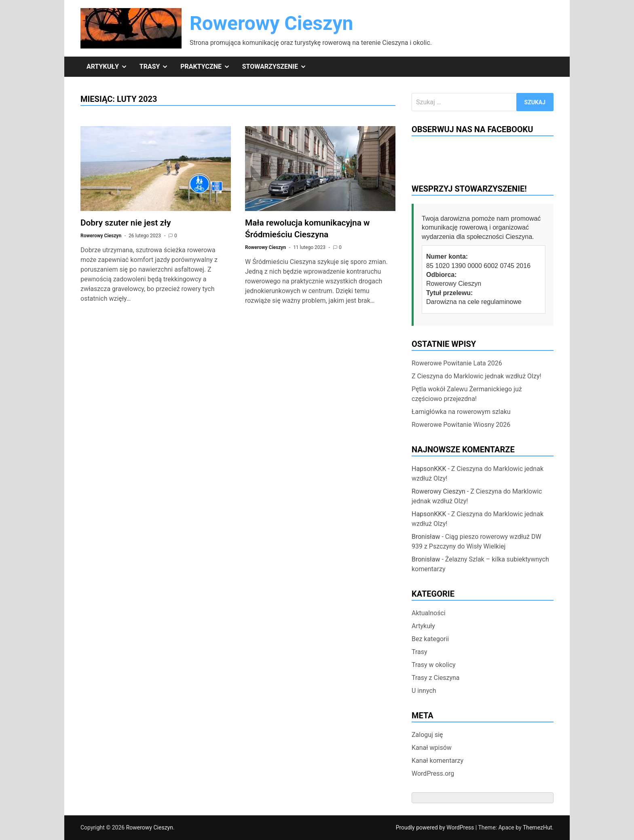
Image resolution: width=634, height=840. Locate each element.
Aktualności (429, 613)
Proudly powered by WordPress (436, 827)
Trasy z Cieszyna (436, 678)
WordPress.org (433, 774)
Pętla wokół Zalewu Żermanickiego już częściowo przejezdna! (467, 394)
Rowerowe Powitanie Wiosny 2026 (461, 425)
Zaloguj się (427, 735)
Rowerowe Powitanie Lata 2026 (457, 363)
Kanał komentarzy (437, 761)
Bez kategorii (430, 639)
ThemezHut (537, 827)
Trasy (157, 67)
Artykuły (110, 67)
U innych (424, 691)
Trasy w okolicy (434, 665)
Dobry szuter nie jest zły (126, 223)
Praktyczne (208, 67)
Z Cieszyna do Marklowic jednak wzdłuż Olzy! (477, 376)
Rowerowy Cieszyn (272, 23)
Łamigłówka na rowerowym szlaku (461, 412)
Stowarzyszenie (277, 67)
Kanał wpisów (432, 748)
